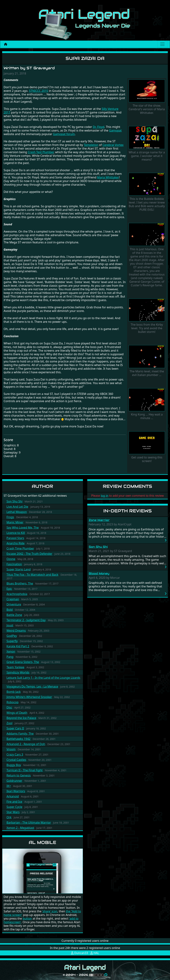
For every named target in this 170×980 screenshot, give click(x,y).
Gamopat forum (64, 134)
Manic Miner (15, 522)
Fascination (14, 564)
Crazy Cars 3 (15, 754)
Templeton (91, 145)
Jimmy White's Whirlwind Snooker (29, 697)
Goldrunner (14, 781)
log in (105, 496)
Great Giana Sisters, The (23, 662)
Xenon (11, 651)
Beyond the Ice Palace (21, 718)
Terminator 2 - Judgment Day (26, 620)
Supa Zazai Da (85, 58)
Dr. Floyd (99, 127)
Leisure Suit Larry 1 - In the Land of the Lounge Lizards (43, 678)
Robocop (12, 702)
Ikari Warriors (16, 791)
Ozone (11, 559)
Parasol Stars (15, 538)
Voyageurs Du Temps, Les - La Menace (32, 686)
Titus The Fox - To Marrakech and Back (32, 575)
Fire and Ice (14, 802)
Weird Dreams (16, 631)
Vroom (11, 749)
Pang (10, 657)
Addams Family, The (20, 734)
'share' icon (50, 911)
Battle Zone (14, 615)
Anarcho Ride (16, 543)
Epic (9, 589)
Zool (9, 723)
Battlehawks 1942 (19, 739)
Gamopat (115, 130)
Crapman (13, 599)
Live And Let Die (17, 507)
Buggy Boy (14, 765)
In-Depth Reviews (128, 511)
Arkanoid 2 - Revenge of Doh (26, 744)
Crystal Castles (16, 760)
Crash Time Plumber (20, 548)
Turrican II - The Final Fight (25, 770)
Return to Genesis (19, 775)
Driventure (14, 604)
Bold (10, 610)
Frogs (10, 517)
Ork (9, 817)
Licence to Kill (16, 533)
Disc (9, 707)
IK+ (9, 786)
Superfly (12, 641)
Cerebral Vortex (113, 145)
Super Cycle (14, 807)
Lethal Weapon (17, 512)
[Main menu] (162, 44)
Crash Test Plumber (41, 152)
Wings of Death (17, 713)
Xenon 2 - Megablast (20, 828)
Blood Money (99, 573)
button (27, 918)
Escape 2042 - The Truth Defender (29, 554)
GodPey (12, 636)
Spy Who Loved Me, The (23, 528)
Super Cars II (15, 728)
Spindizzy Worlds (18, 672)
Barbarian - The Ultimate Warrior (29, 822)
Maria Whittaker (108, 177)
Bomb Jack (14, 692)
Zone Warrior (99, 520)
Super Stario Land (19, 569)
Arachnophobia (17, 594)
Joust (10, 625)
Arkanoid (13, 796)
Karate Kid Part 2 (18, 646)
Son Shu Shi (14, 501)
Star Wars (13, 812)
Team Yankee (15, 667)
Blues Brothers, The (20, 583)
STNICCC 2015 (39, 91)
